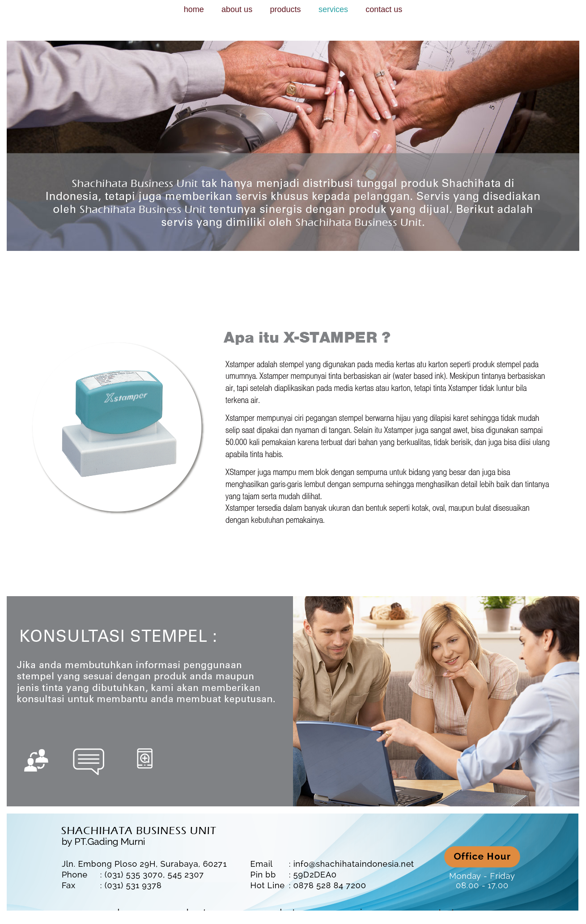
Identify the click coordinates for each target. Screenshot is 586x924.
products (285, 9)
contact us (384, 9)
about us (237, 9)
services (333, 9)
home (194, 9)
